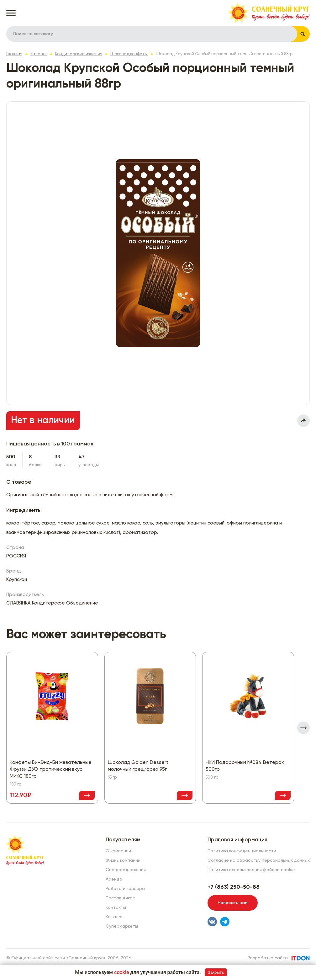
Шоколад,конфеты (129, 54)
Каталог (39, 54)
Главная (14, 54)
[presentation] (303, 728)
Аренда (114, 879)
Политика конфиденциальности (242, 851)
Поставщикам (121, 898)
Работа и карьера (125, 889)
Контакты (116, 908)
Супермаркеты (122, 926)
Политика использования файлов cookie (251, 870)
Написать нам (233, 903)
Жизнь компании (123, 860)
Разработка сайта (268, 958)
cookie (122, 972)
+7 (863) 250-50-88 (234, 887)
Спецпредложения (126, 870)
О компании (118, 851)
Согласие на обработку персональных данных (259, 860)
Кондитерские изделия (79, 54)
